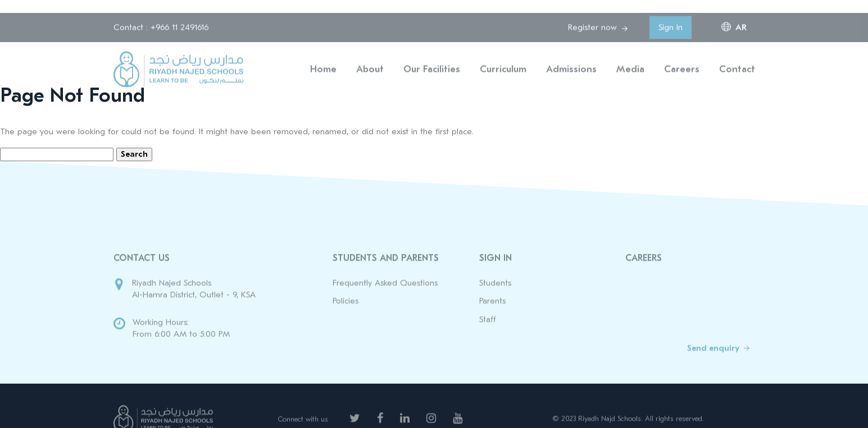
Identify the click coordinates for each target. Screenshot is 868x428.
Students (495, 287)
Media (630, 72)
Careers (682, 72)
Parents (492, 305)
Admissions (571, 72)
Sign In (671, 31)
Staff (488, 323)
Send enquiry (718, 352)
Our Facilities (432, 72)
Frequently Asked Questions (385, 287)
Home (323, 72)
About (370, 72)
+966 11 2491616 (179, 31)
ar (734, 32)
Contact (737, 72)
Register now (598, 31)
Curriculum (503, 72)
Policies (346, 305)
